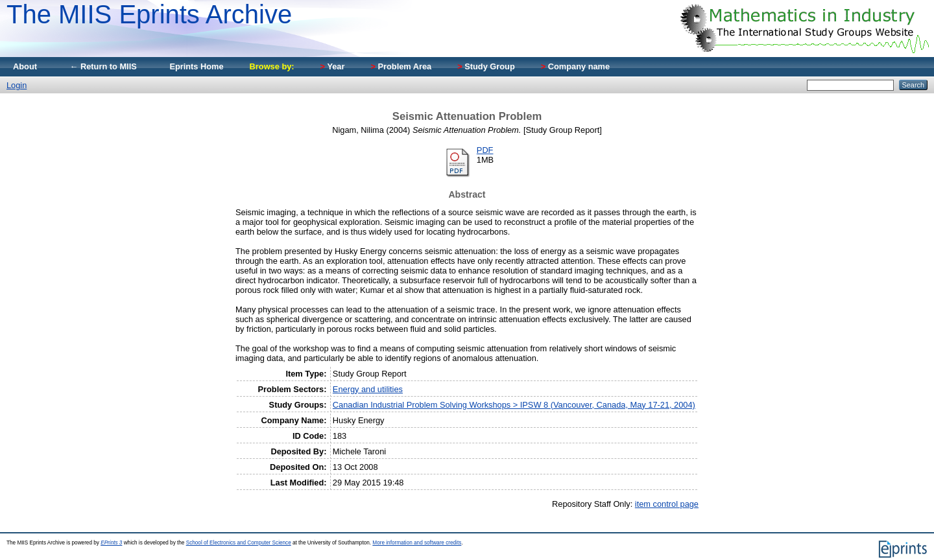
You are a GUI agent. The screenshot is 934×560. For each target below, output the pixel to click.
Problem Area (401, 66)
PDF (485, 150)
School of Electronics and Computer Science (239, 543)
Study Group (486, 66)
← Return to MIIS (103, 66)
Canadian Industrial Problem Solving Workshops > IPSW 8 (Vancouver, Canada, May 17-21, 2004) (514, 405)
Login (17, 85)
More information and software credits (417, 543)
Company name (575, 66)
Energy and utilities (368, 389)
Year (333, 66)
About (25, 66)
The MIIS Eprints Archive (149, 14)
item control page (667, 504)
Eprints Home (196, 66)
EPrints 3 (111, 543)
